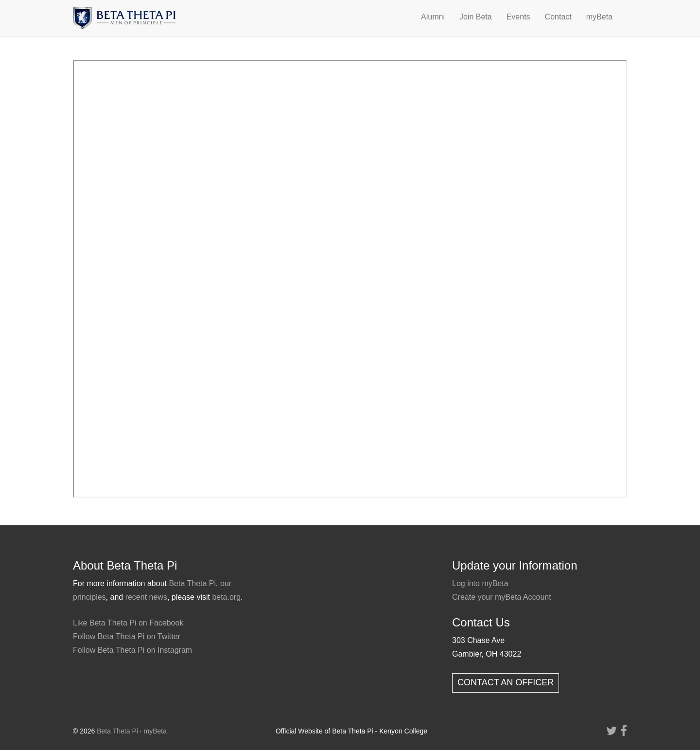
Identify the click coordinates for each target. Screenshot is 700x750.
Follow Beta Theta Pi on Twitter (127, 636)
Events (518, 17)
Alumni (433, 17)
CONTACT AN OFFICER (506, 682)
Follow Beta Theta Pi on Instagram (132, 650)
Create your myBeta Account (502, 597)
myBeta (599, 17)
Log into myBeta (480, 583)
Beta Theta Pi (192, 583)
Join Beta (476, 17)
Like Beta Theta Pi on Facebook (128, 623)
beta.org (226, 597)
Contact (558, 17)
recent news (146, 597)
